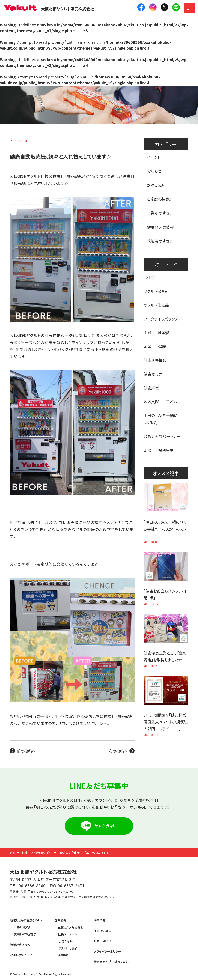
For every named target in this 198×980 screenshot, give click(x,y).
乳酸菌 (164, 333)
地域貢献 (151, 402)
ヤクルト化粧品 (156, 305)
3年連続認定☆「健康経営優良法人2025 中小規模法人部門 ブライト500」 (166, 722)
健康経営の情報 (160, 227)
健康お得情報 (155, 360)
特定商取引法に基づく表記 (111, 962)
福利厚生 (166, 450)
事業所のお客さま (25, 934)
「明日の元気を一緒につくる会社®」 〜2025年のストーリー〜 (165, 529)
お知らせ (154, 171)
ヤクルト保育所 (156, 291)
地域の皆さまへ (20, 945)
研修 (147, 450)
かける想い (156, 185)
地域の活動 (65, 941)
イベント (154, 157)
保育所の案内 (103, 931)
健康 (162, 346)
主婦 (147, 333)
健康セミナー (155, 374)
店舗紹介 (64, 955)
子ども (171, 402)
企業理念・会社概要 (71, 927)
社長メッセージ (68, 934)
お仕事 (149, 277)
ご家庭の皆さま (160, 199)
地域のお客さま (23, 927)
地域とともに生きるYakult (27, 920)
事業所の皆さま (160, 213)
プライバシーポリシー (107, 951)
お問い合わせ (102, 941)
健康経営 (151, 388)
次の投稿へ (118, 751)
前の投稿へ (26, 751)
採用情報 (100, 920)
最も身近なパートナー (162, 436)
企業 (147, 346)
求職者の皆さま (160, 241)
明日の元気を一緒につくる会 (161, 419)
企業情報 (60, 920)
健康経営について (21, 955)
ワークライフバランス (161, 319)
